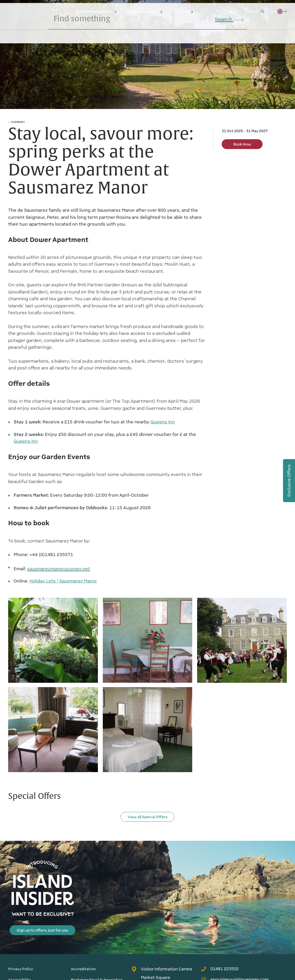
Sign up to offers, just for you (42, 930)
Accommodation (96, 11)
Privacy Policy (21, 969)
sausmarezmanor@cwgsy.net (58, 569)
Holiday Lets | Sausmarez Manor (63, 581)
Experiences (146, 11)
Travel (184, 11)
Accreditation (83, 969)
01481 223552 (220, 969)
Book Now (242, 144)
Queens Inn (163, 422)
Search (254, 11)
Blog (233, 11)
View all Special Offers (147, 817)
